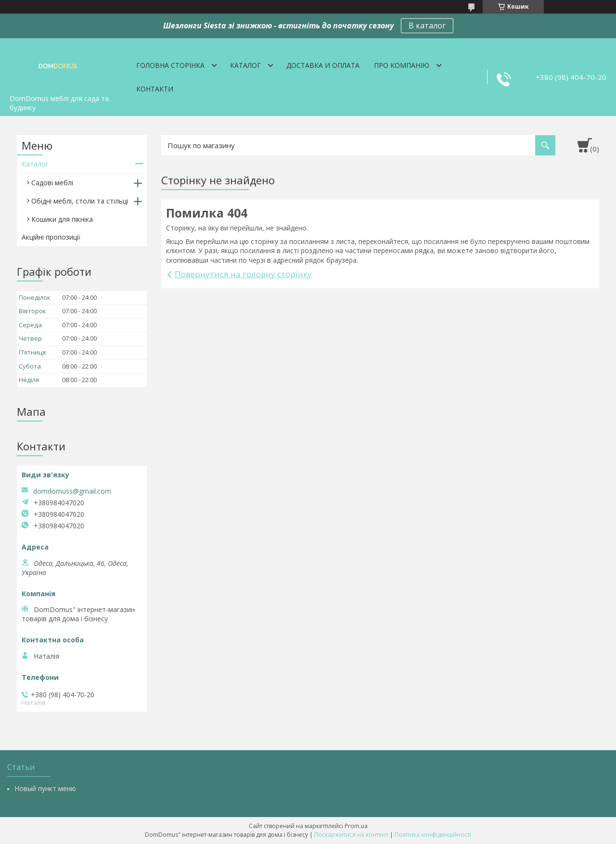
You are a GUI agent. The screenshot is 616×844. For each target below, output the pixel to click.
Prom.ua (356, 826)
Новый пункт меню (45, 788)
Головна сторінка (170, 65)
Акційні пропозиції (51, 237)
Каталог (245, 65)
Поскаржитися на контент (351, 835)
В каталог (427, 26)
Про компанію (402, 65)
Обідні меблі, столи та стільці (80, 201)
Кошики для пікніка (62, 219)
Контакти (155, 89)
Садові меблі (52, 183)
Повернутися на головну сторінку (243, 274)
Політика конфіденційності (433, 835)
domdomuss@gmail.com (72, 491)
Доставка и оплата (323, 65)
